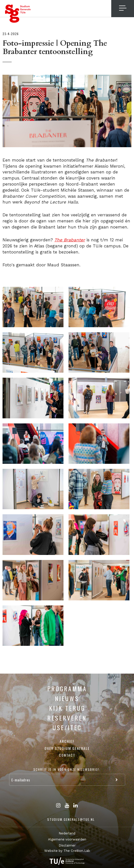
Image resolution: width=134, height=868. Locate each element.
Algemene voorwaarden (67, 839)
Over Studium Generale (67, 748)
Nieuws (67, 698)
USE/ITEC (67, 727)
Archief (67, 741)
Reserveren (67, 718)
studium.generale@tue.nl (71, 819)
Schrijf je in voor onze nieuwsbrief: (67, 769)
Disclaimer (67, 845)
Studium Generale (18, 14)
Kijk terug (67, 708)
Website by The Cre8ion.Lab (67, 851)
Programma (67, 688)
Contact (67, 755)
